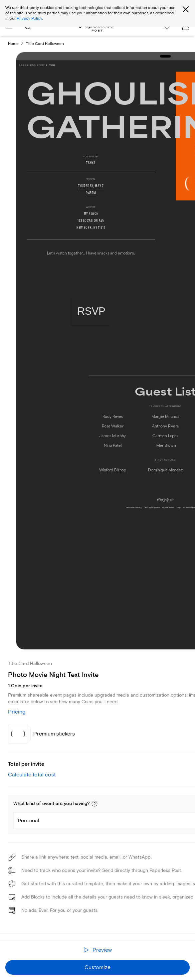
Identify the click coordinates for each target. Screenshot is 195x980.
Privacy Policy (29, 18)
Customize (97, 967)
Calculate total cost (32, 775)
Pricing (17, 712)
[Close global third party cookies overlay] (186, 9)
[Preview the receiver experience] (97, 950)
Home (13, 44)
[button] (95, 804)
